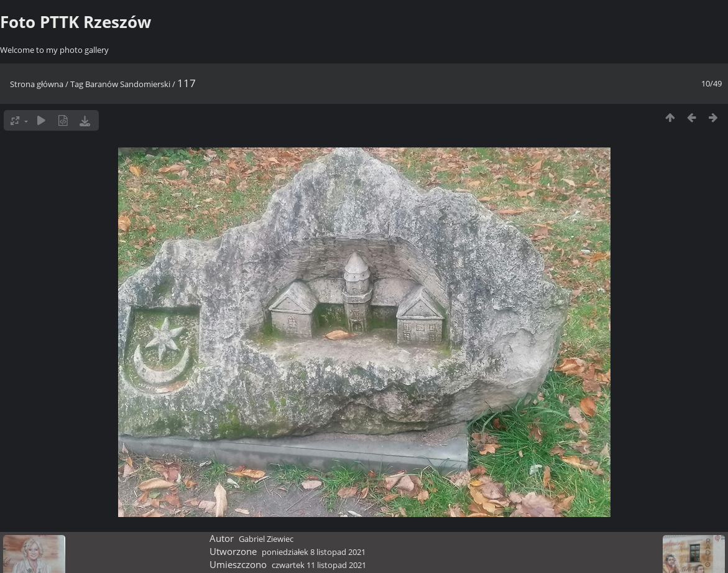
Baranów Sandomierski (128, 84)
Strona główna (37, 84)
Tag (77, 84)
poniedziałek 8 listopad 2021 (314, 552)
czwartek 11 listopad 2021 (319, 565)
